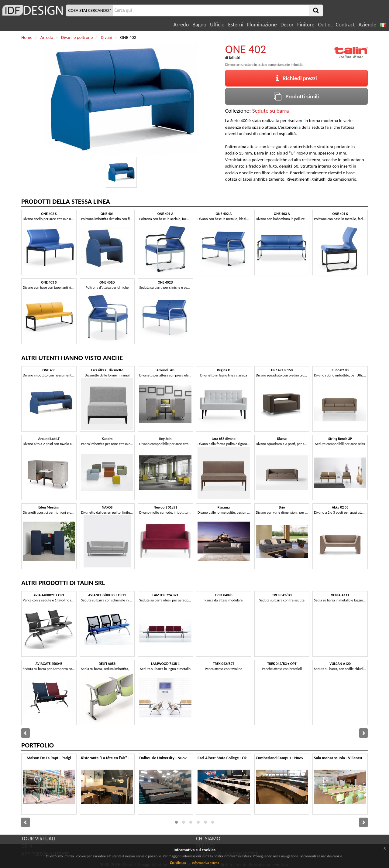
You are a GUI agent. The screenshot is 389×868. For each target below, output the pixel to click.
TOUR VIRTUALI (38, 839)
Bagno (199, 25)
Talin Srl (235, 58)
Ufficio (217, 25)
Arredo (181, 25)
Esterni (236, 25)
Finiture (306, 25)
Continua (178, 863)
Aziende (367, 25)
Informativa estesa (205, 863)
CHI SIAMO (208, 839)
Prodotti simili (296, 96)
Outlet (325, 25)
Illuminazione (262, 25)
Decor (287, 25)
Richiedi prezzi (296, 78)
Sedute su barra (271, 111)
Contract (345, 25)
